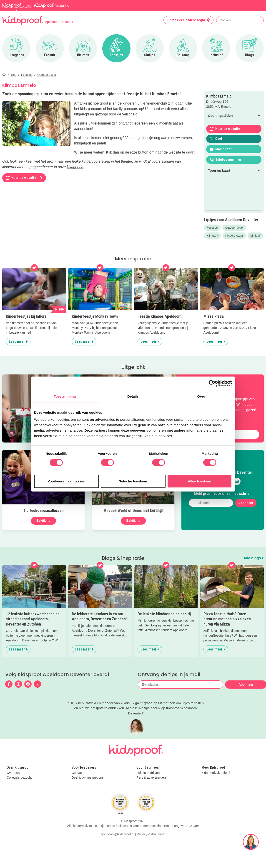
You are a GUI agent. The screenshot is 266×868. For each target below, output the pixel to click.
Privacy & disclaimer (151, 834)
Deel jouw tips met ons (88, 778)
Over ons (13, 773)
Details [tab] (133, 396)
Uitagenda (75, 167)
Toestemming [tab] (65, 396)
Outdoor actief (234, 228)
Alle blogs (254, 558)
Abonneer (246, 503)
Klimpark (212, 236)
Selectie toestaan (133, 481)
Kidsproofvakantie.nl (216, 773)
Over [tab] (201, 396)
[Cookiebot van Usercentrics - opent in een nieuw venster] (212, 383)
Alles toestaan (199, 481)
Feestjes (212, 228)
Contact (77, 773)
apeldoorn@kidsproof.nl (117, 834)
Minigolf (255, 236)
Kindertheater (234, 236)
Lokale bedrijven (148, 773)
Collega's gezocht (19, 778)
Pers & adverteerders (151, 778)
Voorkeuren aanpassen (67, 481)
